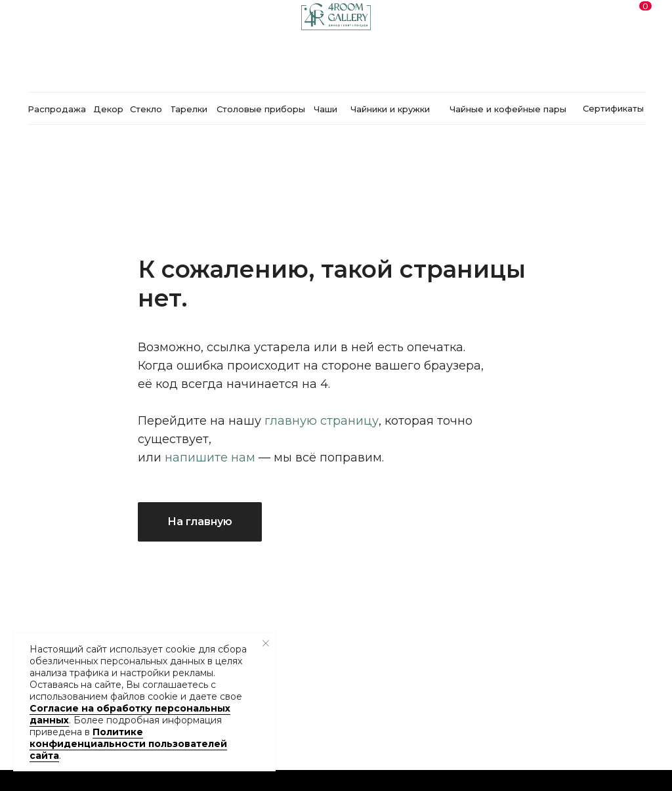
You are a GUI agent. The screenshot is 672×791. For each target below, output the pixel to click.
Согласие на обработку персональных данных (130, 714)
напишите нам (210, 458)
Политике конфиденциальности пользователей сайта (128, 744)
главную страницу (322, 421)
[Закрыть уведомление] (266, 643)
